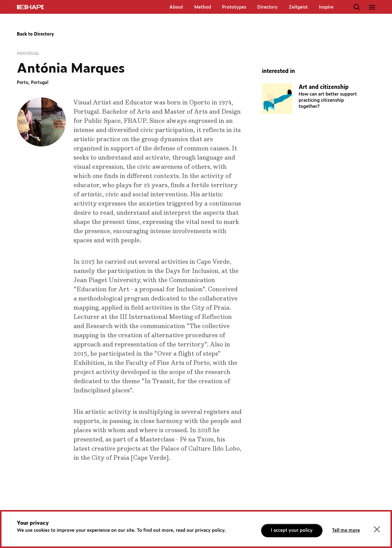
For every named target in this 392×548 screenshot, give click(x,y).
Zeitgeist (298, 7)
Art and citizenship (324, 87)
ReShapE (30, 7)
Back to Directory (35, 34)
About (176, 7)
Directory (268, 7)
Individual (28, 54)
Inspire (326, 7)
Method (203, 7)
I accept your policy (292, 530)
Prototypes (234, 7)
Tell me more (346, 530)
